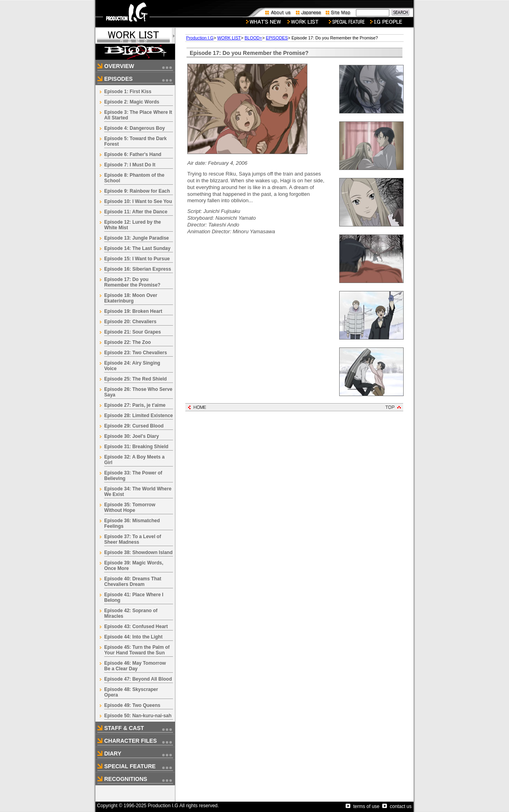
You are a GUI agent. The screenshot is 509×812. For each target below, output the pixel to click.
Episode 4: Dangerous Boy (135, 128)
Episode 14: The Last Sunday (137, 248)
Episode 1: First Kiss (128, 92)
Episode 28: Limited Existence (139, 416)
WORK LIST (229, 38)
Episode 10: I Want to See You (138, 201)
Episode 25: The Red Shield (135, 379)
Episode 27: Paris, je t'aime (135, 405)
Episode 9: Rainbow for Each (137, 191)
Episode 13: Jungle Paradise (137, 238)
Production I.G (200, 38)
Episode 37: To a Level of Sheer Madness (133, 539)
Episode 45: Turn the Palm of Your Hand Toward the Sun (137, 650)
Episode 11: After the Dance (136, 212)
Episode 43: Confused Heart (136, 627)
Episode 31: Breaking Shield (136, 447)
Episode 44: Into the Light (133, 637)
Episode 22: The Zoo (127, 342)
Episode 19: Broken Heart (133, 311)
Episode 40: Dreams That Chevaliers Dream (133, 582)
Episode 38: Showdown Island (138, 552)
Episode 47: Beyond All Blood (138, 679)
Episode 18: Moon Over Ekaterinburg (131, 298)
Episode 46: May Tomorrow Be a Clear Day (135, 666)
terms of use (362, 806)
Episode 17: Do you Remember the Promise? (132, 282)
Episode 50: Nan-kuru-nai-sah (138, 716)
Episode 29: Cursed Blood (134, 426)
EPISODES (277, 38)
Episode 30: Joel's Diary (132, 436)
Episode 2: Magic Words (132, 102)
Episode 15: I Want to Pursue (137, 259)
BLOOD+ (253, 38)
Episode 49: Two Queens (132, 705)
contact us (397, 806)
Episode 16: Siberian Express (138, 269)
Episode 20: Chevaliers (130, 322)
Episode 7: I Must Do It (130, 165)
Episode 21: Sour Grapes (133, 332)
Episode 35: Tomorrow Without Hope (130, 507)
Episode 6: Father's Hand (133, 154)
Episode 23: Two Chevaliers (136, 353)
